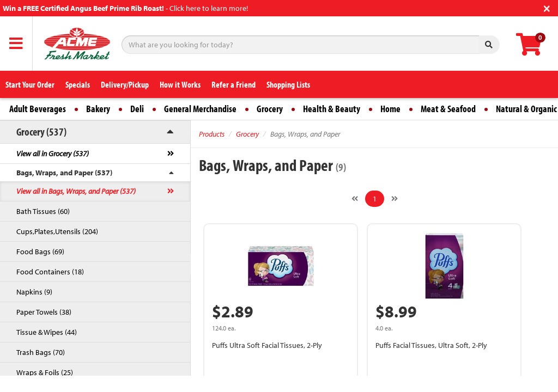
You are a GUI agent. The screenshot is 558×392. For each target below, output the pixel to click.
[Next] (395, 199)
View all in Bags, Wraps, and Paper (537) (76, 191)
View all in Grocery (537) (53, 154)
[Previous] (355, 199)
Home (390, 109)
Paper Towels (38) (44, 312)
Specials (78, 84)
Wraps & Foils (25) (45, 372)
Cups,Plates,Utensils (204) (57, 231)
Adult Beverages (38, 109)
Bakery (98, 109)
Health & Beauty (332, 109)
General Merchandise (200, 109)
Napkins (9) (34, 292)
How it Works (180, 84)
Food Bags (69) (40, 252)
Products (212, 134)
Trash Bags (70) (41, 352)
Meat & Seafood (448, 109)
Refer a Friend (233, 84)
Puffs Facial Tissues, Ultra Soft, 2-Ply (431, 345)
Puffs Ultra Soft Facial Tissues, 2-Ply (267, 345)
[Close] (547, 7)
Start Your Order (30, 84)
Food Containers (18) (50, 272)
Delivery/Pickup (125, 84)
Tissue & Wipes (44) (47, 332)
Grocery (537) (41, 131)
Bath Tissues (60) (43, 211)
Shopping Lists (288, 84)
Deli (137, 109)
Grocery (270, 109)
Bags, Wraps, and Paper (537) (64, 173)
